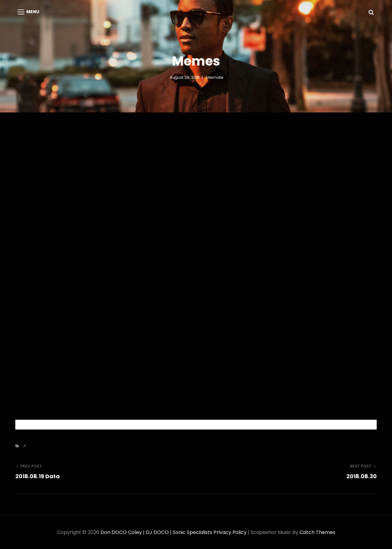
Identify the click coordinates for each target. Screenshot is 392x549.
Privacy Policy (230, 532)
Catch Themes (317, 532)
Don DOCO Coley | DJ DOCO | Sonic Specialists (156, 532)
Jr (24, 446)
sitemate (215, 77)
